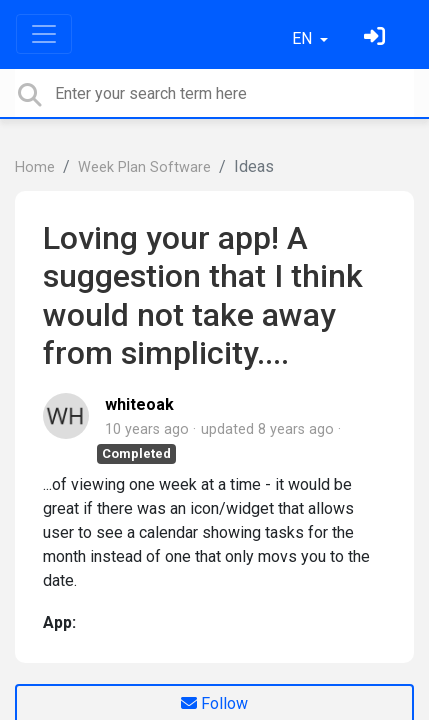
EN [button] (304, 38)
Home (35, 167)
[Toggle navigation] (44, 34)
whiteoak (139, 404)
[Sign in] (377, 38)
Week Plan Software (144, 167)
